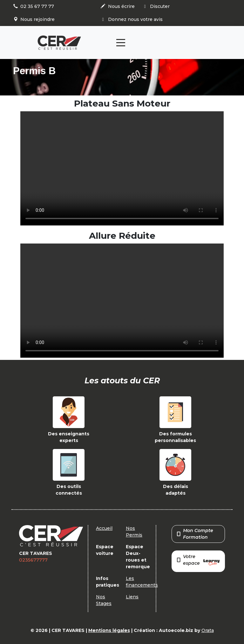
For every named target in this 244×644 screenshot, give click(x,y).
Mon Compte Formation (195, 534)
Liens (132, 597)
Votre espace (198, 560)
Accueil (104, 528)
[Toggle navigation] (121, 43)
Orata (208, 630)
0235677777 (33, 560)
